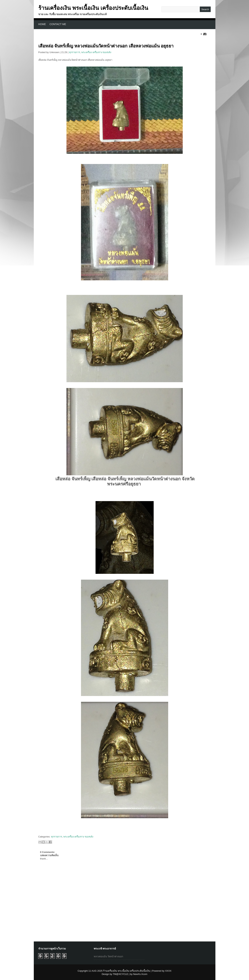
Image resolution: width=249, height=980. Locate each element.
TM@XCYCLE (120, 974)
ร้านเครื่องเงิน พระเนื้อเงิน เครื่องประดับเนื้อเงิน (93, 8)
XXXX (168, 971)
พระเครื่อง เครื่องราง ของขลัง (96, 52)
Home (42, 24)
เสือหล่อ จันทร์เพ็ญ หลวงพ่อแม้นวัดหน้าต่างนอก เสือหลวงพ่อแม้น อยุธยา (106, 46)
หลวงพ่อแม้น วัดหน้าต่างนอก (109, 956)
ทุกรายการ (75, 52)
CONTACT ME (58, 24)
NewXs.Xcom (140, 974)
